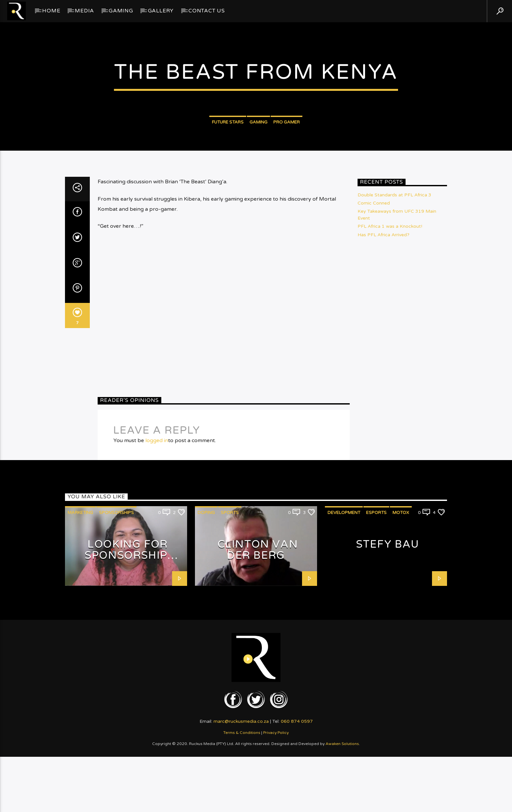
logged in (157, 598)
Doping (206, 670)
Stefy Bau (387, 702)
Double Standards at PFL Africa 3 (394, 352)
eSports (376, 670)
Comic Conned (374, 360)
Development (344, 670)
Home (51, 11)
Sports (230, 670)
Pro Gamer (287, 194)
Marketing (80, 670)
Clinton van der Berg (258, 707)
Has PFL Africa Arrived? (384, 392)
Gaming (121, 11)
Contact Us (207, 11)
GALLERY (161, 11)
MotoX (401, 670)
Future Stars (228, 194)
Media (84, 11)
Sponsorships (116, 670)
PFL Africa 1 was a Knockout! (390, 384)
